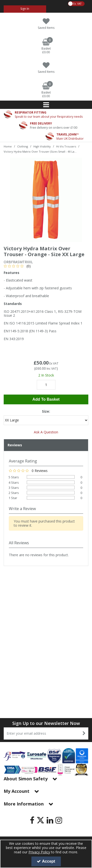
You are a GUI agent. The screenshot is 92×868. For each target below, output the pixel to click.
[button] (18, 266)
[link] (32, 820)
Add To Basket (46, 399)
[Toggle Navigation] (46, 105)
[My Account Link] (25, 9)
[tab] (46, 445)
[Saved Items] (46, 24)
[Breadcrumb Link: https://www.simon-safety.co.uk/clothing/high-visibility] (42, 146)
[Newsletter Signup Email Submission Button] (84, 733)
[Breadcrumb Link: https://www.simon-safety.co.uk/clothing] (23, 146)
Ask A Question (46, 432)
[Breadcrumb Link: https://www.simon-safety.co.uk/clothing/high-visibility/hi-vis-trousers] (66, 146)
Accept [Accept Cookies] (46, 861)
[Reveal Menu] (46, 105)
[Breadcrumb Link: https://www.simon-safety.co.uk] (8, 146)
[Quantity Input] (46, 385)
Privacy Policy (39, 852)
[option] (46, 200)
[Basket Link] (46, 46)
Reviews (15, 445)
